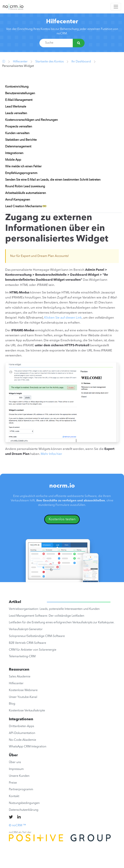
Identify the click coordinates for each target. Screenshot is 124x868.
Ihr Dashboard (81, 62)
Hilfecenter (62, 22)
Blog (12, 704)
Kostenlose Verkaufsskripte (27, 711)
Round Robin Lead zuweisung (25, 187)
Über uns (15, 762)
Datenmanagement (18, 147)
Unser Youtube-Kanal (23, 697)
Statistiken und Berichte (21, 140)
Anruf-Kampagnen (18, 200)
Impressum (16, 769)
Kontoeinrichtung (17, 87)
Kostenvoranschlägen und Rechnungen (31, 120)
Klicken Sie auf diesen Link (63, 318)
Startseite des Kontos (50, 62)
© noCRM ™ (17, 826)
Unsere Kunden (19, 776)
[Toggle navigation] (116, 7)
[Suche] (79, 43)
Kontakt (14, 796)
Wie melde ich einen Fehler (23, 167)
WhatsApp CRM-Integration (28, 747)
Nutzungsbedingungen (24, 803)
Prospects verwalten (19, 127)
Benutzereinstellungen (20, 93)
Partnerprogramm (21, 790)
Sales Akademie (20, 677)
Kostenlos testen (62, 519)
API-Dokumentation (22, 733)
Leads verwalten (16, 113)
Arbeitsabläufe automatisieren (26, 193)
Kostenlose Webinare (23, 690)
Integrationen (14, 153)
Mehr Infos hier (51, 454)
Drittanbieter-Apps (21, 726)
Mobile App (13, 160)
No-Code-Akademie (22, 740)
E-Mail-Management (19, 100)
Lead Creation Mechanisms (26, 206)
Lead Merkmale (16, 107)
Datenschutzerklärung (24, 810)
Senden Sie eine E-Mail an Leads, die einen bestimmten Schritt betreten (53, 180)
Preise (13, 783)
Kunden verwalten (17, 133)
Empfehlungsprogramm (21, 173)
